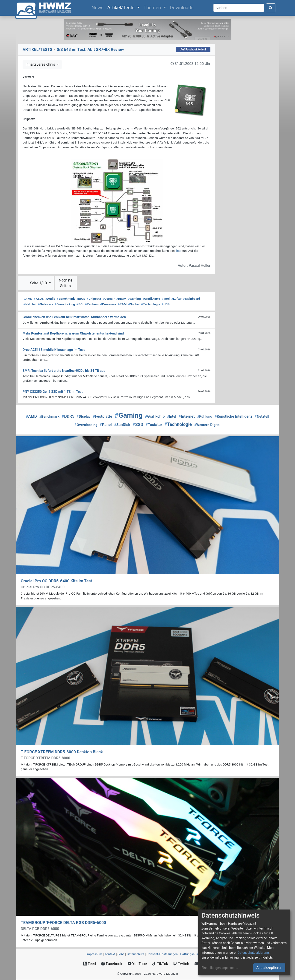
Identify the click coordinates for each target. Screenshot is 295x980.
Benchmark (66, 299)
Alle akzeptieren (269, 968)
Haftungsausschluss (194, 954)
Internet (187, 416)
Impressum (94, 954)
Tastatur (154, 425)
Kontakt (110, 954)
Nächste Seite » (66, 283)
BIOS (81, 299)
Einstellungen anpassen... (220, 968)
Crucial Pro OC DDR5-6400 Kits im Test (56, 581)
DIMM (121, 299)
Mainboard (192, 299)
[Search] (239, 8)
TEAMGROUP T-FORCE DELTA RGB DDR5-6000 (63, 923)
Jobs (121, 954)
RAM (122, 304)
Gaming (134, 299)
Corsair (109, 299)
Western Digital (207, 425)
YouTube (137, 964)
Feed (90, 964)
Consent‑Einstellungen (162, 954)
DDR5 (68, 416)
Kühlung (205, 417)
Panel (106, 425)
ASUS (39, 299)
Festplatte (102, 416)
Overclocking (65, 304)
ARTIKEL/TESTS (37, 50)
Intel (166, 299)
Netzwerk (45, 304)
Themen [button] (153, 8)
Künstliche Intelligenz (233, 416)
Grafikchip (155, 416)
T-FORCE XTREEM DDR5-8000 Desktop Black (62, 752)
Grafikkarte (151, 299)
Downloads (182, 8)
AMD (28, 299)
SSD (138, 425)
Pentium (92, 304)
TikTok (160, 964)
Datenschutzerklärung (253, 953)
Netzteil (30, 304)
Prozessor (108, 304)
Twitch (181, 964)
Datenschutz (136, 954)
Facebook (112, 964)
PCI (80, 304)
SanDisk (122, 425)
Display (84, 417)
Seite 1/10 (39, 283)
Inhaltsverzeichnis (41, 64)
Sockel (134, 304)
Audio (50, 299)
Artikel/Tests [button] (121, 8)
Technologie (151, 304)
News (98, 7)
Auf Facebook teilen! (193, 50)
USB (166, 304)
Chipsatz (94, 299)
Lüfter (176, 299)
